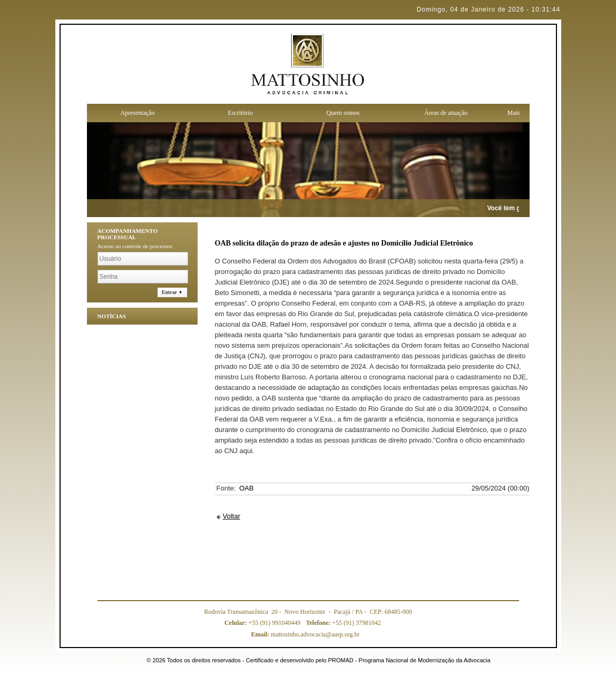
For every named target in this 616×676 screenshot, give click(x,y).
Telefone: (319, 623)
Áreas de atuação (446, 113)
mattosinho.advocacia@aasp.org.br (305, 634)
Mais (514, 113)
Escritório (240, 113)
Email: (261, 634)
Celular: (237, 623)
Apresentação (137, 113)
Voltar (232, 516)
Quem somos (343, 113)
